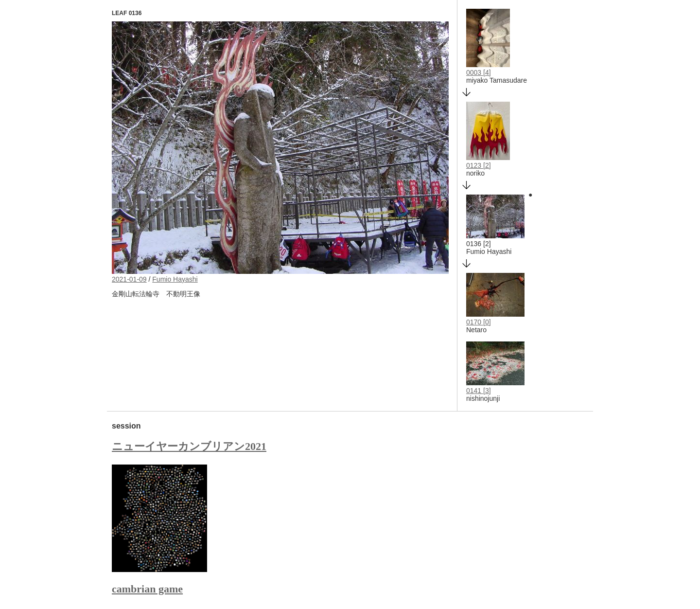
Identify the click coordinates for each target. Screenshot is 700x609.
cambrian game (147, 589)
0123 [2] (479, 165)
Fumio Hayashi (175, 279)
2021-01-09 (129, 279)
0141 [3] (479, 391)
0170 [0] (479, 322)
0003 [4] (479, 72)
